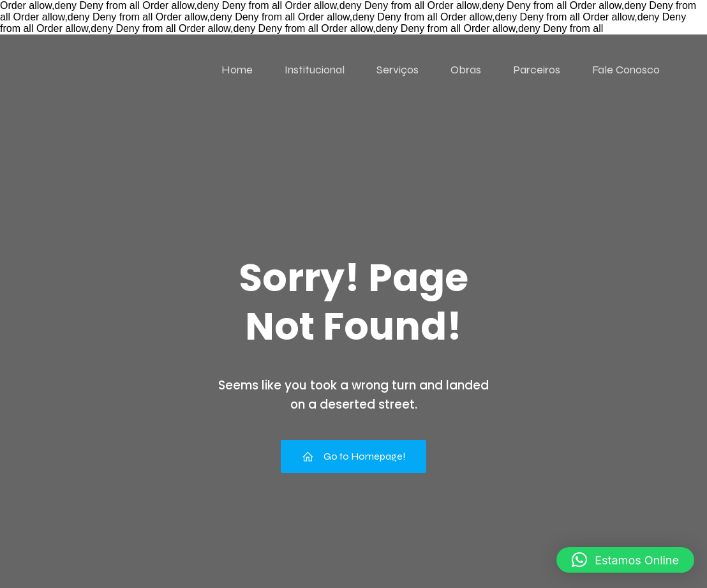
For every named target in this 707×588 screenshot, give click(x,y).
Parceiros (537, 70)
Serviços (398, 70)
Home (237, 70)
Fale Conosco (626, 70)
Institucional (315, 70)
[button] (625, 560)
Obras (466, 70)
